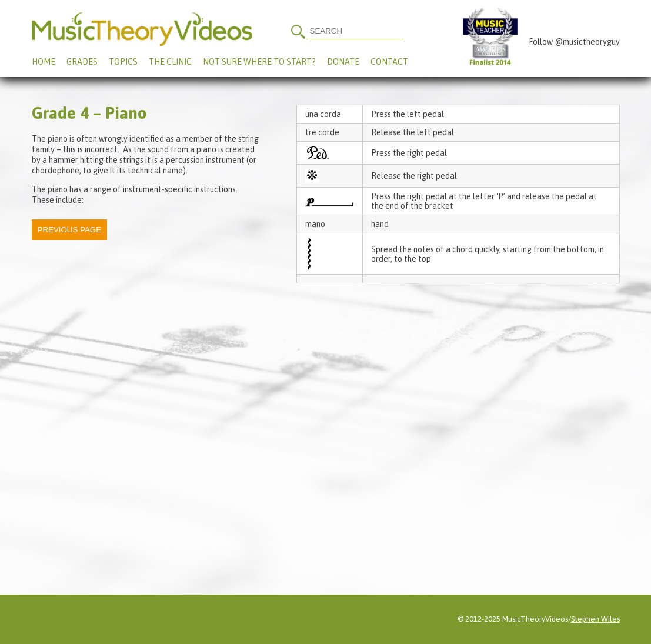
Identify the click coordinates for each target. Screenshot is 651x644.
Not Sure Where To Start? (259, 62)
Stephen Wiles (595, 619)
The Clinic (170, 62)
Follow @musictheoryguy (574, 42)
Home (44, 62)
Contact (389, 62)
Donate (343, 62)
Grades (82, 62)
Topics (123, 62)
